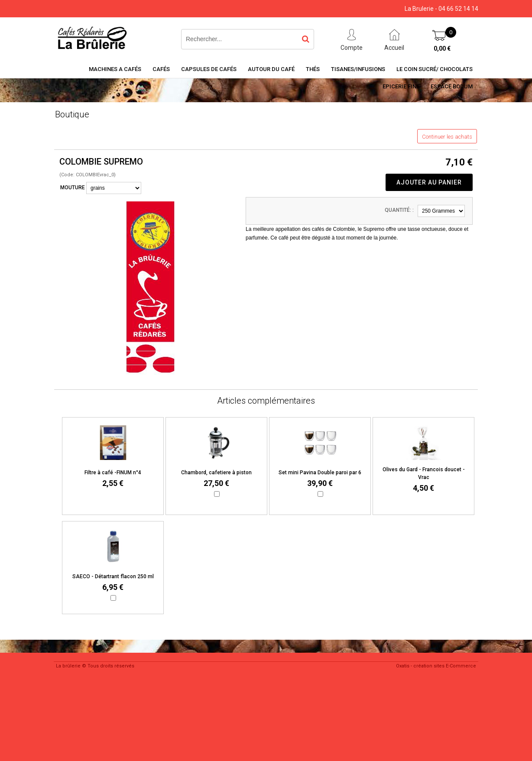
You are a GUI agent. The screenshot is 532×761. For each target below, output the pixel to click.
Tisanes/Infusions (358, 69)
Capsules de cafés (209, 69)
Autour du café (271, 69)
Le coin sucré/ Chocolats (435, 69)
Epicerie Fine (401, 86)
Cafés (161, 69)
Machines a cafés (115, 69)
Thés (313, 69)
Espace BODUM (452, 86)
